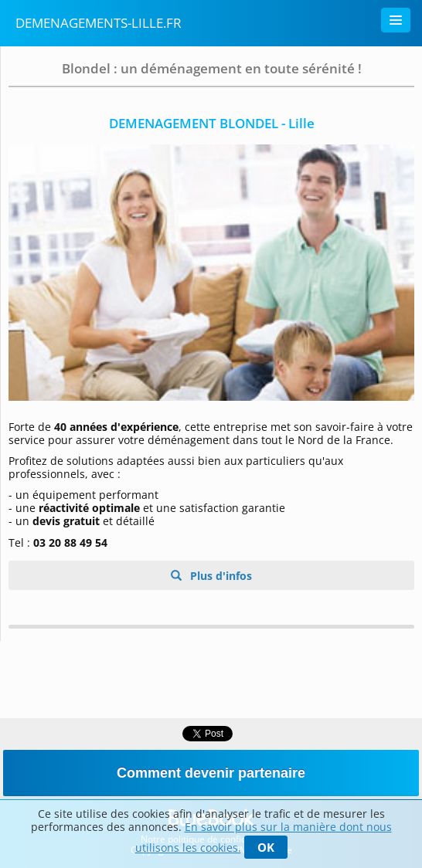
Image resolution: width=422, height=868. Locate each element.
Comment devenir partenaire (211, 773)
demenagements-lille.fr (99, 23)
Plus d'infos (220, 576)
